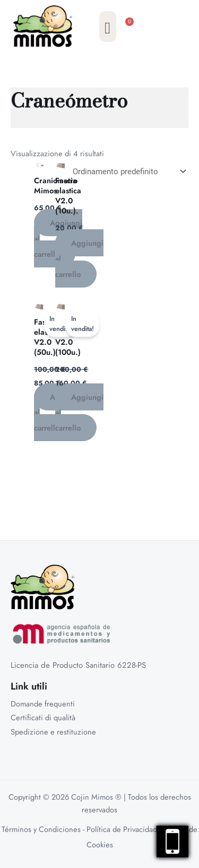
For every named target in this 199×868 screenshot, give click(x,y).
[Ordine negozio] (127, 172)
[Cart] (130, 29)
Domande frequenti (43, 704)
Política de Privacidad (122, 829)
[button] (108, 26)
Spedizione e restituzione (53, 732)
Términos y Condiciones (41, 829)
